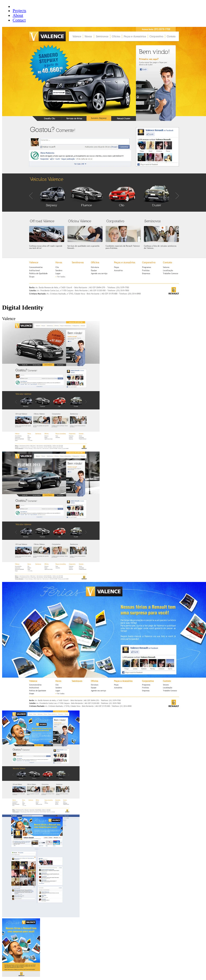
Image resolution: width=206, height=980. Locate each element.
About (18, 15)
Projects (19, 11)
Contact (19, 20)
